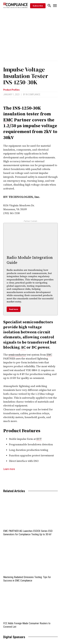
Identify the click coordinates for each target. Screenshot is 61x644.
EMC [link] (8, 120)
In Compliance (33, 94)
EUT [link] (39, 439)
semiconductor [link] (17, 355)
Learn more (9, 469)
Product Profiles (11, 90)
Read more (14, 309)
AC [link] (23, 347)
